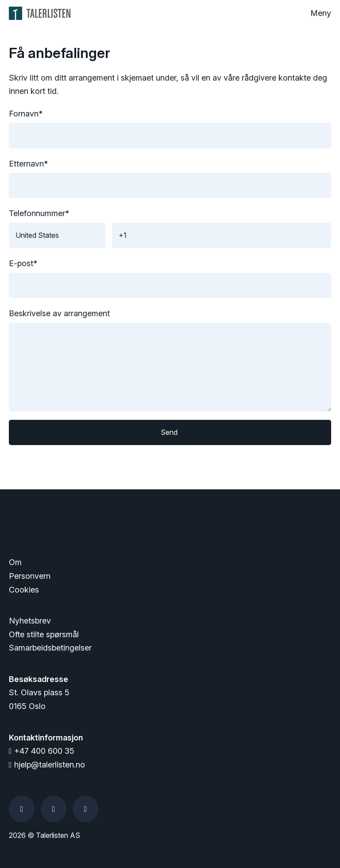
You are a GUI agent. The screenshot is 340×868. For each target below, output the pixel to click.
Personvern (30, 576)
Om (15, 562)
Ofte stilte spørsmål (44, 634)
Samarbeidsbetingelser (50, 648)
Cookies (24, 590)
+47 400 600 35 (42, 751)
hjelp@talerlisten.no (47, 765)
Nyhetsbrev (30, 621)
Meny (321, 13)
